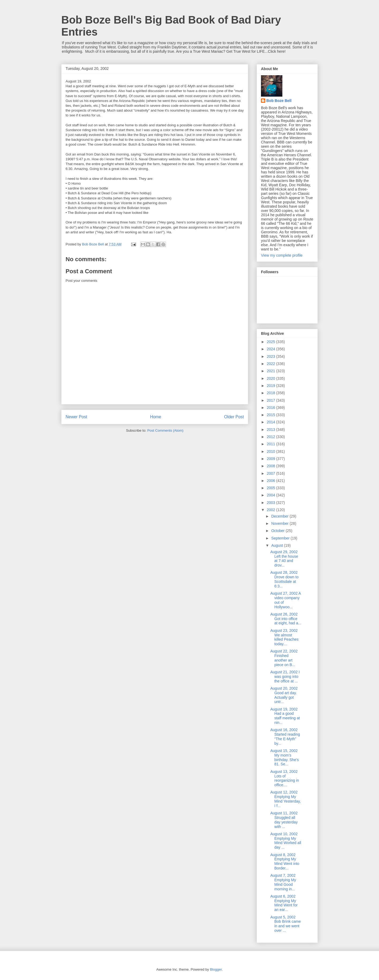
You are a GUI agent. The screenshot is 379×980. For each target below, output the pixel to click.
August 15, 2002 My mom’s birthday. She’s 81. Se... (285, 757)
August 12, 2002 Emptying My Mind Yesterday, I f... (286, 799)
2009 (272, 459)
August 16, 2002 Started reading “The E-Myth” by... (285, 736)
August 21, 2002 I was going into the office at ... (285, 677)
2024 (272, 349)
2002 (272, 510)
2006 (272, 481)
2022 (272, 364)
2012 (272, 437)
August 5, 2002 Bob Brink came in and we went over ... (286, 924)
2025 (272, 342)
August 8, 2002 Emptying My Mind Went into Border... (285, 861)
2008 (272, 466)
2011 (272, 444)
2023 (272, 356)
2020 (272, 378)
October (278, 531)
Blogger (216, 969)
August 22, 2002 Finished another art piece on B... (284, 658)
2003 (272, 503)
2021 (272, 371)
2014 (272, 422)
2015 (272, 415)
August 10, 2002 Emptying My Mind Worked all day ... (286, 841)
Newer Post (76, 417)
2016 (272, 408)
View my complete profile (282, 255)
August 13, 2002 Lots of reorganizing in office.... (285, 778)
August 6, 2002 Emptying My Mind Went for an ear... (284, 903)
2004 (272, 495)
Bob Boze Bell (279, 101)
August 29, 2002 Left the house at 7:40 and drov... (284, 559)
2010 (272, 451)
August (277, 545)
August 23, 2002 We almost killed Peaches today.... (284, 637)
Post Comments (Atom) (165, 430)
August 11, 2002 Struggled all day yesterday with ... (284, 820)
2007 (272, 473)
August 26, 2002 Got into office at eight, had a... (286, 619)
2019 (272, 386)
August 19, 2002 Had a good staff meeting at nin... (285, 716)
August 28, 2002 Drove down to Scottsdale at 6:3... (284, 579)
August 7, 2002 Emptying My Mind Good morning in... (283, 882)
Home (156, 417)
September (281, 538)
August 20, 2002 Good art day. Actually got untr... (284, 695)
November (280, 523)
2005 (272, 488)
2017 (272, 400)
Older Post (234, 417)
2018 (272, 393)
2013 (272, 430)
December (280, 516)
